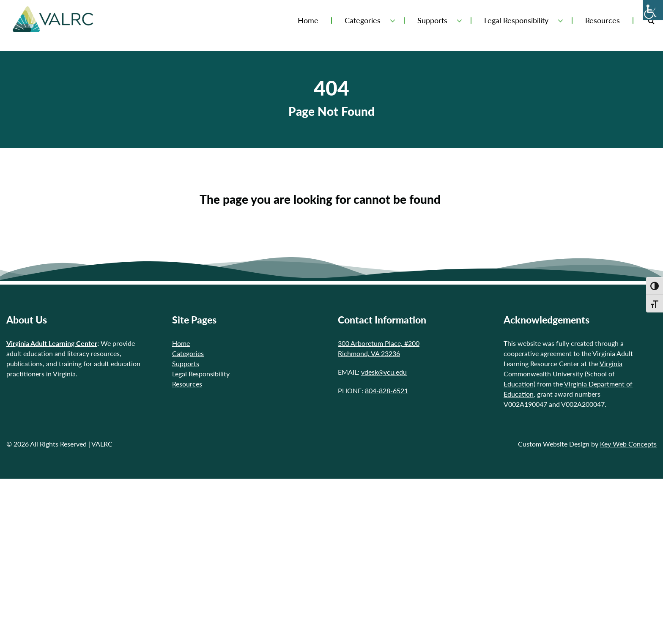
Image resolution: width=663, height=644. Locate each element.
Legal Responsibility (516, 21)
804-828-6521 (386, 391)
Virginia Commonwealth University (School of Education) (563, 374)
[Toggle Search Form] (651, 21)
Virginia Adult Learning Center (52, 343)
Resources (603, 21)
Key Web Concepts (628, 444)
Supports (432, 21)
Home (308, 21)
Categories (363, 21)
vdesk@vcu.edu (384, 372)
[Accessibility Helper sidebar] (653, 10)
